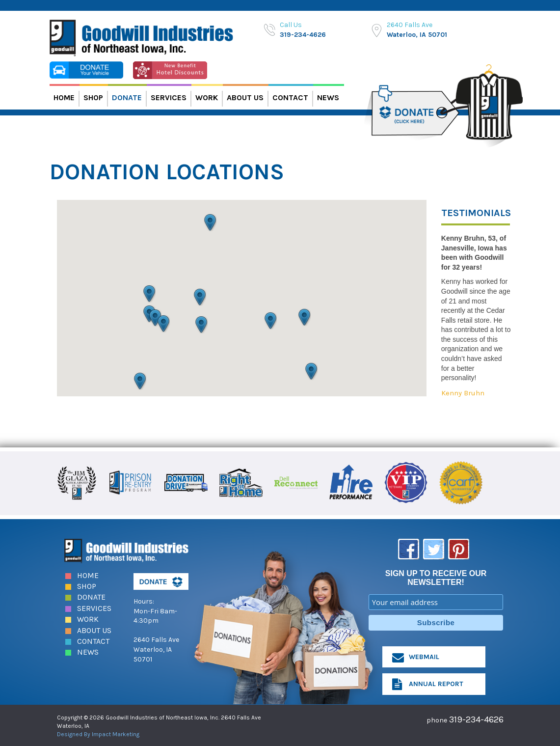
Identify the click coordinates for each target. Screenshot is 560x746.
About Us (245, 97)
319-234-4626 (303, 35)
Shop (93, 97)
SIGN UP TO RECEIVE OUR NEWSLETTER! (436, 577)
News (328, 97)
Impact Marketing (116, 733)
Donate (127, 97)
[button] (155, 318)
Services (169, 97)
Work (207, 97)
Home (64, 97)
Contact (290, 97)
